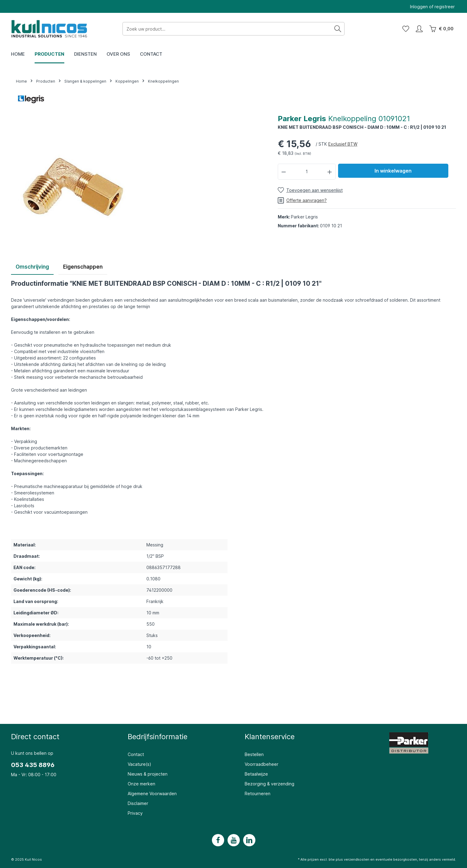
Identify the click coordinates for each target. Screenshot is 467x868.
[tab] (32, 267)
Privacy (135, 813)
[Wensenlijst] (406, 29)
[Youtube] (234, 840)
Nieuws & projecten (148, 774)
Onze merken (141, 784)
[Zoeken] (338, 29)
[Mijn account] (419, 29)
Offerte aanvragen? (302, 200)
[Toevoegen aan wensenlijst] (310, 190)
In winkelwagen (393, 171)
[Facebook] (218, 840)
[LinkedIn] (249, 840)
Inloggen (419, 7)
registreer (445, 7)
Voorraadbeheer (262, 764)
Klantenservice (270, 737)
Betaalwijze (256, 774)
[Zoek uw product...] (227, 29)
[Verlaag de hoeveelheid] (284, 171)
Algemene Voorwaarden (152, 793)
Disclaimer (138, 803)
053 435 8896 (33, 765)
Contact (136, 754)
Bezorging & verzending (269, 784)
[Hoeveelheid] (307, 171)
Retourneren (258, 793)
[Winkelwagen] (441, 29)
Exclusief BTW (343, 144)
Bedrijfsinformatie (158, 737)
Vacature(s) (139, 764)
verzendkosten (357, 859)
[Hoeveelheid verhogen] (330, 171)
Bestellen (254, 754)
